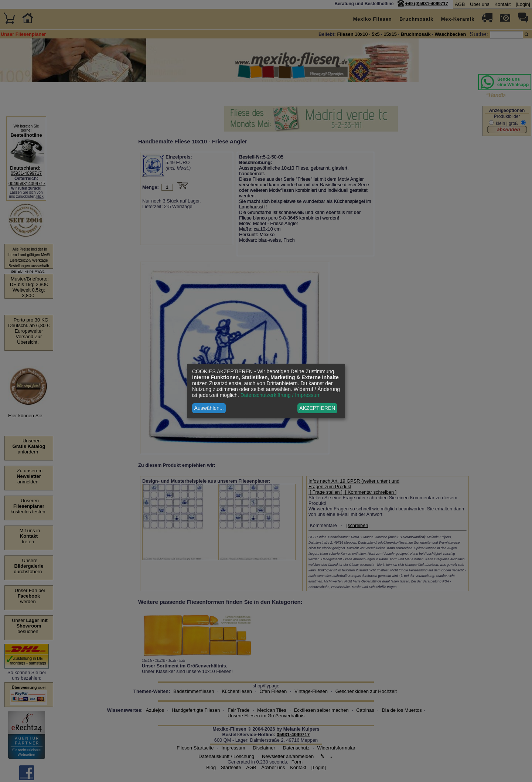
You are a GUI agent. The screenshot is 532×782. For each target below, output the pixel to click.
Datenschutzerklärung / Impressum (281, 395)
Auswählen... (209, 408)
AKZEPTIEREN (317, 408)
